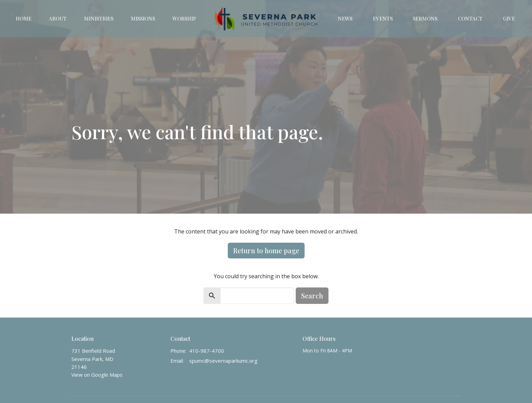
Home (24, 18)
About (58, 18)
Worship (184, 18)
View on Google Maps (97, 375)
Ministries (99, 18)
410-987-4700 (207, 351)
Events (383, 18)
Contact (470, 18)
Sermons (425, 18)
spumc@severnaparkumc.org (223, 361)
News (345, 18)
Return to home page (266, 250)
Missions (143, 18)
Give (509, 18)
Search (312, 295)
